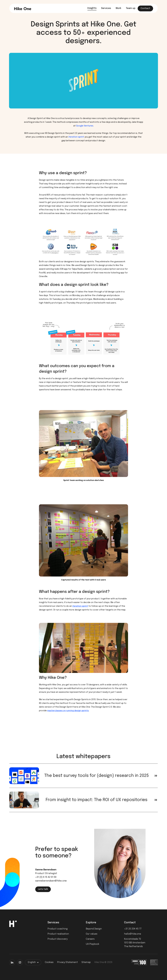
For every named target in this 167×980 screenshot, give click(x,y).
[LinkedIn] (12, 962)
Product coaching (58, 929)
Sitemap (86, 962)
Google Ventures (85, 126)
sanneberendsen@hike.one (51, 881)
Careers (90, 939)
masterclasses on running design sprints (68, 711)
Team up (131, 8)
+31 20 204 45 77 (133, 929)
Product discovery (58, 939)
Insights (92, 8)
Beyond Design (94, 929)
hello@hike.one (133, 934)
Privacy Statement (67, 962)
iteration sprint (76, 137)
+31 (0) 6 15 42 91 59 (46, 877)
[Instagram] (20, 962)
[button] (33, 962)
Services (106, 8)
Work (118, 8)
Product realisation (58, 934)
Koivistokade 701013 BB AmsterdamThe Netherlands (135, 943)
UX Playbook (92, 944)
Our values (92, 934)
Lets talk (43, 889)
